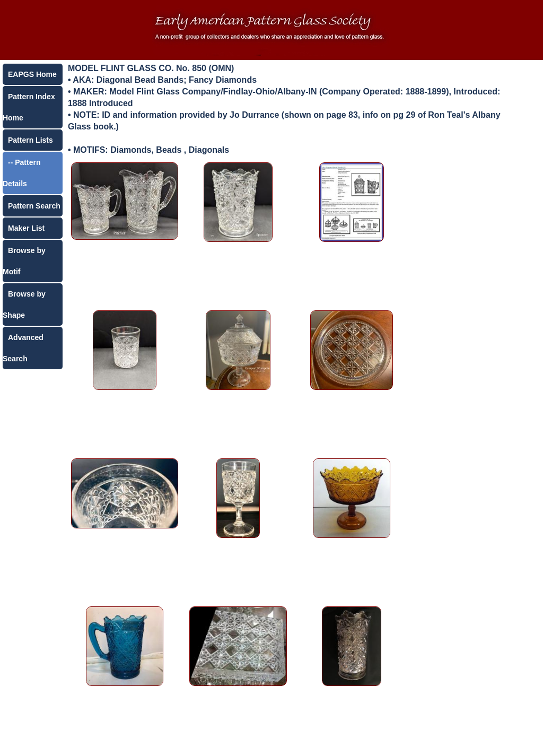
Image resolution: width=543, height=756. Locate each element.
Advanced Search (23, 348)
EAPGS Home (32, 74)
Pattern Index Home (29, 107)
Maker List (26, 228)
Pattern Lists (30, 140)
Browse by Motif (24, 261)
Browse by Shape (24, 305)
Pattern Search (34, 206)
